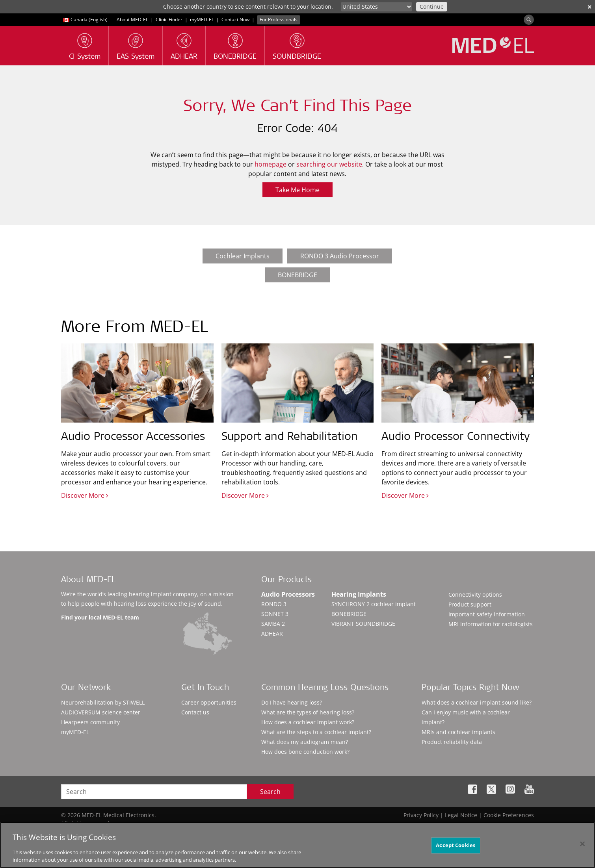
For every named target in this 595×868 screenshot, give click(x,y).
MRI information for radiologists (491, 624)
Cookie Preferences (509, 815)
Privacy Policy (421, 815)
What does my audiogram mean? (305, 742)
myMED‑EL (202, 19)
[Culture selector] (377, 7)
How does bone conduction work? (305, 752)
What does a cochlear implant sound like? (477, 702)
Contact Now (235, 19)
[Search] (529, 20)
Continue (432, 6)
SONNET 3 (275, 614)
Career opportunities (209, 702)
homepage (271, 164)
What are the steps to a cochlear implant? (316, 732)
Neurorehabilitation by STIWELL (103, 702)
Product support (470, 604)
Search (270, 792)
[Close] (582, 847)
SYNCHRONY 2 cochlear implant (374, 604)
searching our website (329, 164)
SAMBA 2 (273, 624)
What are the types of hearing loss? (308, 712)
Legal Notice (461, 815)
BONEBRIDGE (297, 275)
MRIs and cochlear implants (458, 732)
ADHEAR (272, 633)
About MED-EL (133, 19)
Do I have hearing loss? (292, 702)
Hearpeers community (90, 722)
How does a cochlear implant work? (308, 722)
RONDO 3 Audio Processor (340, 256)
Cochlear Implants (243, 256)
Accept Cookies (456, 848)
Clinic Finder (169, 19)
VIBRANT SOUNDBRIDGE (363, 624)
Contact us (195, 712)
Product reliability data (452, 742)
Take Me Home (297, 190)
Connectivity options (475, 594)
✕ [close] (589, 7)
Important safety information (487, 614)
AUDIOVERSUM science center (101, 712)
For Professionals (279, 19)
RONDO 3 (274, 604)
